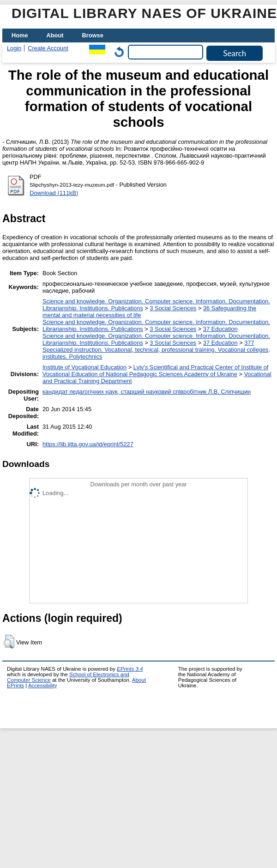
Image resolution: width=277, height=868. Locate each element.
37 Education (220, 329)
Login (14, 48)
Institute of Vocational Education (84, 367)
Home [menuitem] (20, 35)
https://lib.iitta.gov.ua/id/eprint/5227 (88, 444)
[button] (9, 642)
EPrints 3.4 (130, 669)
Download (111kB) (54, 193)
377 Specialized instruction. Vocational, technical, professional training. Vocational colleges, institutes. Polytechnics (156, 350)
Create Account (48, 48)
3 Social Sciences (173, 308)
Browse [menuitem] (93, 35)
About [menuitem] (55, 35)
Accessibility (43, 685)
